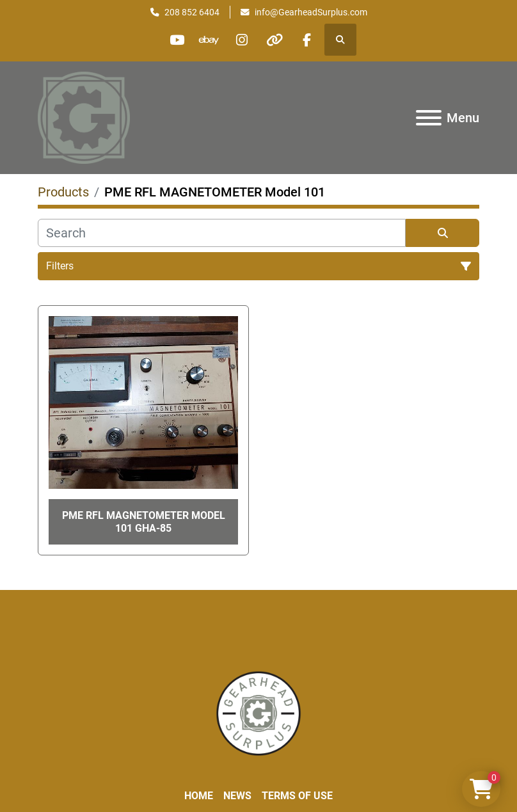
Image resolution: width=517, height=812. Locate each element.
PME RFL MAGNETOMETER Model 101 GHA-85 (144, 521)
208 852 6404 (192, 12)
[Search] (222, 233)
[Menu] (429, 118)
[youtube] (177, 40)
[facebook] (307, 40)
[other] (274, 40)
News (237, 796)
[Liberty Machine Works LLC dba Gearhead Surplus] (258, 712)
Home (199, 796)
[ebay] (209, 40)
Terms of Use (297, 796)
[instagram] (242, 40)
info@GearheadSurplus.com (311, 12)
